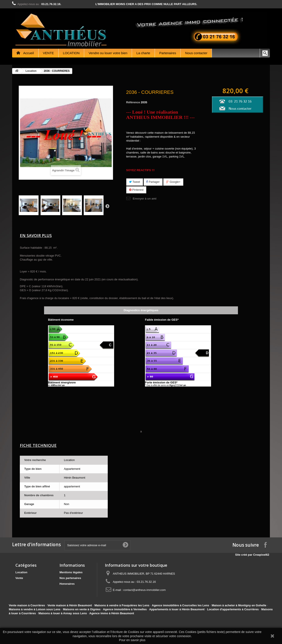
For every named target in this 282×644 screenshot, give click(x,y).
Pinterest (136, 190)
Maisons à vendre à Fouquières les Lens (122, 605)
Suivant (107, 206)
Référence (133, 102)
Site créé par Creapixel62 (254, 555)
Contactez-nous (268, 4)
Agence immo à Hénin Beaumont (112, 613)
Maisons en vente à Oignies (82, 609)
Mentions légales (71, 572)
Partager (153, 182)
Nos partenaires (70, 578)
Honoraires (67, 584)
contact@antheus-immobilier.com (145, 590)
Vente (19, 578)
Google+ (173, 182)
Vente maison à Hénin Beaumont (70, 605)
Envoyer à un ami (145, 199)
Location (31, 71)
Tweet (135, 182)
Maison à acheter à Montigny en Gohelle (239, 605)
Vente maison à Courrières (27, 605)
